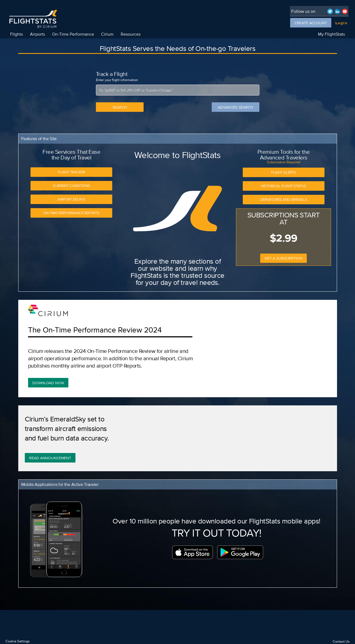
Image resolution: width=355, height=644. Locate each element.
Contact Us (341, 641)
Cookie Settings (18, 641)
